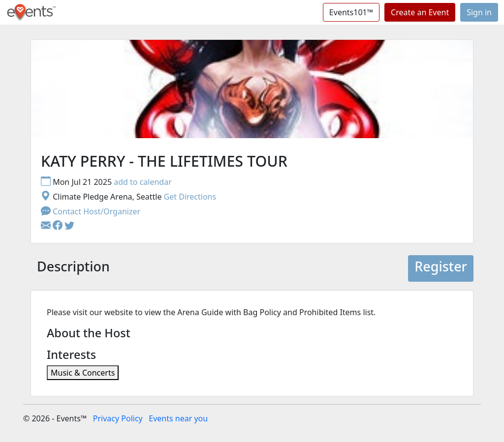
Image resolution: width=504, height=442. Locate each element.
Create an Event (420, 12)
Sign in (479, 12)
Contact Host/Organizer (91, 211)
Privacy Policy (118, 418)
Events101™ (351, 12)
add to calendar (143, 182)
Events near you (178, 418)
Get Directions (190, 197)
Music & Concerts (83, 373)
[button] (59, 226)
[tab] (73, 268)
